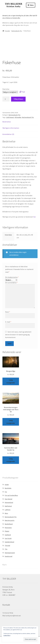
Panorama (8, 528)
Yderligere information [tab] (11, 128)
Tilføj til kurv (18, 99)
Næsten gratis (10, 520)
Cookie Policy (7, 635)
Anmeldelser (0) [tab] (8, 134)
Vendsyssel (9, 556)
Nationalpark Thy (17, 31)
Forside (7, 31)
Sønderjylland (9, 542)
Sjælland (8, 535)
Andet (7, 485)
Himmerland (9, 502)
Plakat (7, 531)
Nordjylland (9, 524)
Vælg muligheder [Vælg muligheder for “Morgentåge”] (11, 381)
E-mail (8, 322)
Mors (6, 513)
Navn (8, 312)
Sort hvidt (8, 538)
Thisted (7, 546)
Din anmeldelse (11, 283)
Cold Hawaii (10, 117)
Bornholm (8, 488)
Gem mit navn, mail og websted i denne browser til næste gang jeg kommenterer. (18, 335)
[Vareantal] (6, 99)
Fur (6, 492)
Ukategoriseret (10, 553)
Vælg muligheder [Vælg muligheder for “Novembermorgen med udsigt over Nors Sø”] (11, 422)
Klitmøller (18, 117)
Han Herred (8, 499)
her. (35, 217)
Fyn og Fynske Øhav (11, 495)
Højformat (8, 506)
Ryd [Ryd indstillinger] (24, 92)
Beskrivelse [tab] (7, 122)
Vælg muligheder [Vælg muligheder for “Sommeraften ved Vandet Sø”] (11, 460)
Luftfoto (8, 510)
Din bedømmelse (12, 277)
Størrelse (6, 89)
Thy (6, 549)
